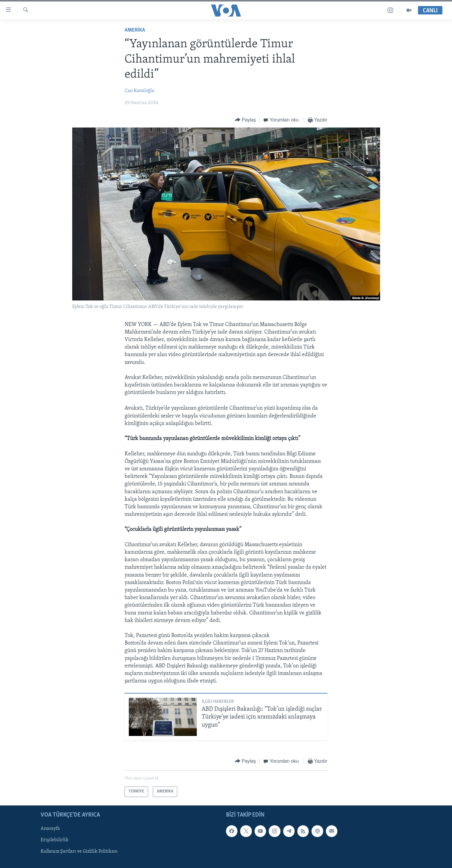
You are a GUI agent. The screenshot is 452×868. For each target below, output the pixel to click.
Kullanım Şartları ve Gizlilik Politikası (79, 851)
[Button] (245, 120)
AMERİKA (135, 30)
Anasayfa (50, 829)
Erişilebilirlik (55, 840)
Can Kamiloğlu (139, 91)
